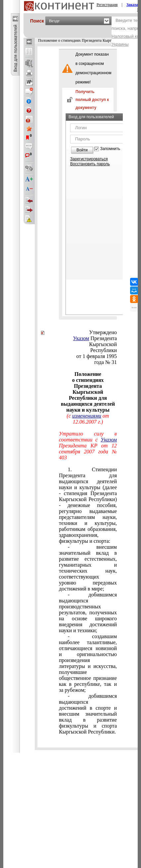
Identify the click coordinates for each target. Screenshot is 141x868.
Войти (82, 150)
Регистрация (107, 5)
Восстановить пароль (90, 164)
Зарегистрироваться (89, 159)
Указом (81, 338)
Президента (95, 338)
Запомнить (110, 149)
